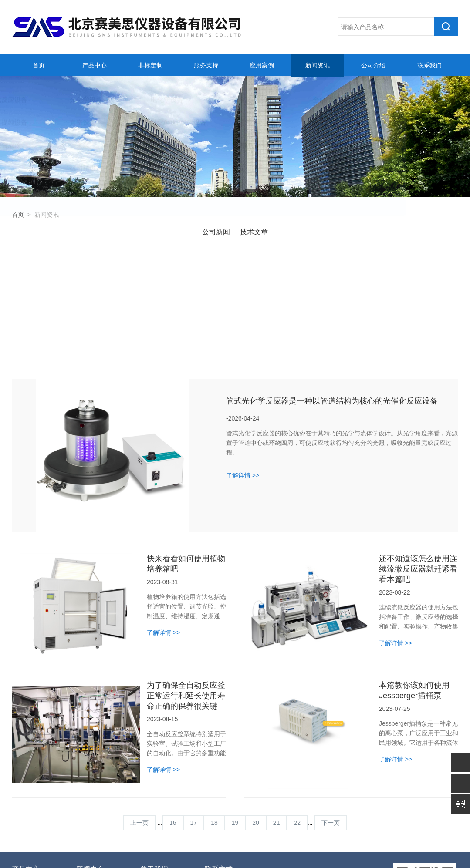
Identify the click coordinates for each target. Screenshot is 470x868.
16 (173, 706)
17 (194, 706)
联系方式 (219, 752)
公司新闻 (216, 232)
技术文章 (254, 232)
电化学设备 (27, 796)
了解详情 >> (243, 359)
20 (256, 706)
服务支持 (205, 65)
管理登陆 (281, 852)
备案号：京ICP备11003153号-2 (224, 852)
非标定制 (149, 65)
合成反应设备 (30, 770)
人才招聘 (152, 783)
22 (297, 706)
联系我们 (428, 65)
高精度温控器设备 (35, 809)
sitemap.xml (374, 852)
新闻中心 (90, 752)
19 (235, 706)
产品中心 (93, 65)
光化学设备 (27, 783)
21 (277, 706)
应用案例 (260, 65)
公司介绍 (372, 65)
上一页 (139, 706)
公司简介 (152, 770)
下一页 (331, 706)
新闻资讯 (317, 65)
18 (214, 706)
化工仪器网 (340, 852)
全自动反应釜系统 (35, 822)
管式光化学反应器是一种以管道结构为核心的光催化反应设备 (332, 284)
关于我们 (154, 752)
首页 (37, 65)
